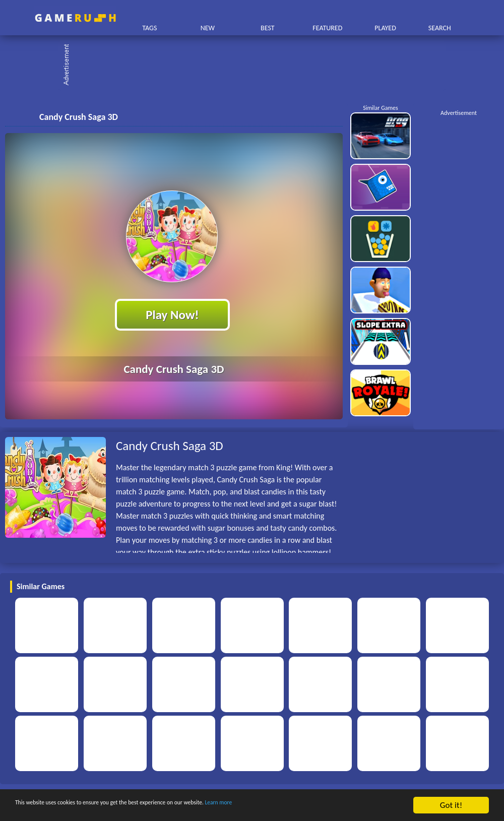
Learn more (315, 806)
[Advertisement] (257, 66)
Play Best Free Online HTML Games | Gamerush (75, 18)
